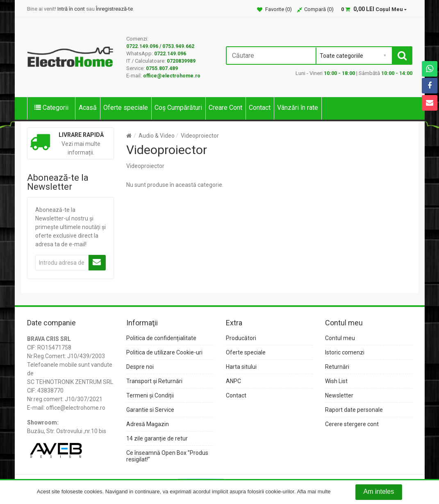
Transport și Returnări (154, 381)
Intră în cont (71, 9)
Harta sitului (241, 367)
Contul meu (340, 338)
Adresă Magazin (148, 424)
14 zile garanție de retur (157, 438)
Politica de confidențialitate (161, 338)
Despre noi (140, 367)
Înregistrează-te (114, 9)
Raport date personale (354, 410)
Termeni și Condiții (150, 395)
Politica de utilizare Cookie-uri (164, 352)
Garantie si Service (150, 410)
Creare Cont (225, 108)
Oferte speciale (126, 108)
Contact (260, 108)
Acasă (88, 108)
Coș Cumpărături (178, 108)
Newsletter (339, 395)
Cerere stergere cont (352, 424)
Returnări (337, 367)
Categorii (51, 108)
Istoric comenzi (345, 352)
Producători (241, 338)
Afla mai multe (314, 492)
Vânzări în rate (298, 108)
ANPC (233, 381)
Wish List (336, 381)
